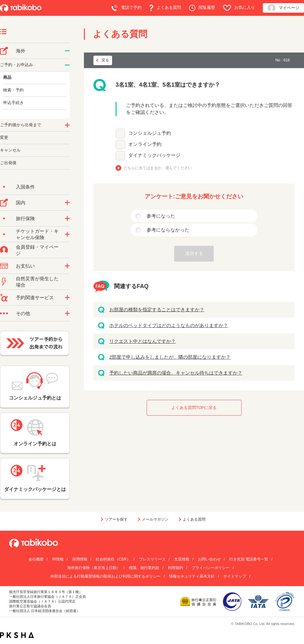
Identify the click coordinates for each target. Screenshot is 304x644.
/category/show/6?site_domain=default (67, 125)
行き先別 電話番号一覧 (249, 559)
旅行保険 (25, 218)
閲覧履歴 (202, 8)
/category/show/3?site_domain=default (67, 313)
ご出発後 (8, 163)
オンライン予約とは (35, 433)
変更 (4, 137)
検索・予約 (13, 90)
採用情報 (80, 559)
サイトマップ (235, 576)
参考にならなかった (168, 230)
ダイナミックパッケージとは (35, 478)
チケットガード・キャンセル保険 (37, 234)
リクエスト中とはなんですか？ (142, 341)
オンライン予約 (145, 144)
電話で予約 (127, 8)
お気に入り (239, 8)
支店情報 (182, 559)
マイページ (283, 8)
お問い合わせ (209, 559)
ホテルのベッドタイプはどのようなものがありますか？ (169, 325)
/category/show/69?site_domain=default (67, 234)
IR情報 (58, 559)
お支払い (25, 266)
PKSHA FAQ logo (17, 635)
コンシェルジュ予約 (150, 133)
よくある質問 (165, 8)
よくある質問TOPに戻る (194, 408)
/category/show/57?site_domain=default (67, 203)
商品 (7, 77)
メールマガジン (155, 519)
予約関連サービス (35, 297)
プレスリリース (152, 559)
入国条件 (25, 187)
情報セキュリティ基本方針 (192, 576)
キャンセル (10, 150)
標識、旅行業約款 (144, 568)
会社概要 (36, 559)
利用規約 (175, 568)
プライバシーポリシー (211, 568)
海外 (21, 51)
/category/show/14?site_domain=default (67, 65)
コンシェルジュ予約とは (35, 386)
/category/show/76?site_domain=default (67, 51)
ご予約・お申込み (16, 65)
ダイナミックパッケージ (154, 155)
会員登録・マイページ (37, 250)
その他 (23, 313)
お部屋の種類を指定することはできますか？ (157, 310)
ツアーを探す (116, 519)
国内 (21, 203)
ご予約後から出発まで (21, 125)
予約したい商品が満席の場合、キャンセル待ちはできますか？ (176, 373)
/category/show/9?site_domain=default (67, 266)
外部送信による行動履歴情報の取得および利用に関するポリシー (105, 576)
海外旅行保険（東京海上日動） (94, 568)
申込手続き (13, 103)
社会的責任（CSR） (113, 559)
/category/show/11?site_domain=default (67, 298)
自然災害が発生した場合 (37, 282)
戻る (105, 60)
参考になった (161, 216)
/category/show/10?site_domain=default (67, 219)
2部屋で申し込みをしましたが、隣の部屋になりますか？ (170, 357)
